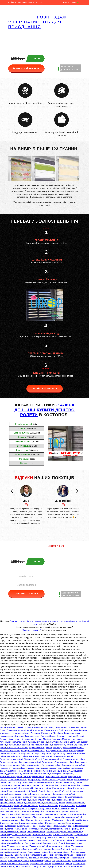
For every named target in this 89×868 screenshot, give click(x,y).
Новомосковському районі (12, 820)
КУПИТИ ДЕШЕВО (56, 410)
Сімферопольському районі (13, 840)
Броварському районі (42, 753)
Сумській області (15, 843)
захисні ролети (71, 621)
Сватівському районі (17, 838)
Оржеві (19, 727)
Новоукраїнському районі (38, 820)
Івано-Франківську (21, 733)
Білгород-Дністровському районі (68, 748)
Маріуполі (67, 739)
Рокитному (74, 727)
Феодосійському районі (39, 849)
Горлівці (44, 736)
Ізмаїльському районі (10, 785)
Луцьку (74, 730)
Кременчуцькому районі (42, 800)
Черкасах (61, 736)
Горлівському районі (10, 768)
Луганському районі (48, 806)
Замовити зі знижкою (26, 68)
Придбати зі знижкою (44, 388)
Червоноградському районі (62, 855)
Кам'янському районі (62, 788)
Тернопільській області (54, 843)
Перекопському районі (42, 826)
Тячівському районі (39, 846)
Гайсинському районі (30, 765)
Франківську (6, 733)
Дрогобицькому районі (18, 774)
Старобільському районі (61, 840)
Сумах (52, 736)
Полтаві (80, 736)
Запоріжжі (26, 866)
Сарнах (83, 727)
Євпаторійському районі (62, 774)
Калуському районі (49, 785)
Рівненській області (36, 832)
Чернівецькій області (38, 858)
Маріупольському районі (39, 809)
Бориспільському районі (19, 753)
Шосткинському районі (18, 864)
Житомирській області (34, 777)
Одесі (44, 866)
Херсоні (4, 739)
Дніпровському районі (54, 768)
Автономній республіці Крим (13, 742)
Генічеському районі (51, 765)
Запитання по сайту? (32, 630)
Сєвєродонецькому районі (41, 838)
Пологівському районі (18, 829)
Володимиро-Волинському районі (58, 762)
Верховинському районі (41, 756)
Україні (80, 866)
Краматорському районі (53, 797)
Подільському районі (64, 826)
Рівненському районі (56, 832)
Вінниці (39, 739)
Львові (67, 866)
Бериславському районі (40, 748)
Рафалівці (49, 727)
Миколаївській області (11, 811)
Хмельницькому (32, 736)
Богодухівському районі (57, 751)
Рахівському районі (16, 832)
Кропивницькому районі (11, 803)
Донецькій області (61, 771)
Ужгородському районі (60, 846)
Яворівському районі (62, 864)
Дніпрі (51, 866)
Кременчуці (47, 733)
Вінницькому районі (52, 759)
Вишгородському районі (11, 759)
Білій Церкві (64, 730)
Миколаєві (78, 739)
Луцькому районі (67, 806)
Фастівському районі (17, 849)
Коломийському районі (18, 794)
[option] (26, 505)
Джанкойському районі (31, 768)
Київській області (37, 791)
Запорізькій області (17, 780)
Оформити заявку (26, 594)
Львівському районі (17, 809)
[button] (12, 491)
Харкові (59, 866)
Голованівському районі (74, 765)
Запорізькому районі (37, 780)
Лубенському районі (10, 806)
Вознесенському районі (74, 759)
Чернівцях (58, 733)
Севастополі (15, 739)
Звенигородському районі (61, 780)
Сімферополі (28, 739)
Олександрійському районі (31, 823)
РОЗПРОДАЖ (52, 17)
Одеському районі (9, 823)
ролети (45, 621)
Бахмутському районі (58, 742)
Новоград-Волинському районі (67, 817)
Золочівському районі (18, 782)
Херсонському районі (38, 852)
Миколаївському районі (33, 811)
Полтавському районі (59, 829)
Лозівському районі (75, 803)
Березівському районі (18, 748)
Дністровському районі (19, 771)
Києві (73, 866)
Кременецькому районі (18, 800)
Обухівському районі (61, 820)
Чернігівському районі (19, 861)
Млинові (11, 727)
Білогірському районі (10, 751)
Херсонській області (17, 852)
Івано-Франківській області (42, 782)
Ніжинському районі (77, 814)
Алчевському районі (38, 742)
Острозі (27, 727)
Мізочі (3, 727)
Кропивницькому (72, 733)
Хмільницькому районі (18, 855)
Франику (83, 730)
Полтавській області (39, 829)
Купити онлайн (72, 2)
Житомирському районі (11, 777)
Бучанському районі (63, 753)
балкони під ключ (18, 621)
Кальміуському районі (70, 785)
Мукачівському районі (31, 814)
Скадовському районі (38, 840)
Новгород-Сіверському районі (37, 817)
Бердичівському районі (40, 745)
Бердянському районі (63, 745)
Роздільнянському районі (19, 835)
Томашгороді (61, 727)
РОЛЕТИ (29, 415)
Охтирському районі (55, 823)
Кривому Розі (14, 866)
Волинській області (9, 762)
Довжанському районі (41, 771)
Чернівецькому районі (60, 858)
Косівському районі (31, 797)
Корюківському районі (10, 797)
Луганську (56, 739)
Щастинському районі (40, 864)
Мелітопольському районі (65, 809)
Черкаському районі (18, 858)
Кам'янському (6, 736)
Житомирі (19, 736)
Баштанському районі (18, 745)
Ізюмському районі (30, 785)
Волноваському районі (30, 762)
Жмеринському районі (56, 777)
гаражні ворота (56, 621)
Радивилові (38, 727)
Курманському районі (55, 803)
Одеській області (80, 820)
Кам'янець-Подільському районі (36, 788)
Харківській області (60, 849)
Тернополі (35, 733)
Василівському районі (18, 756)
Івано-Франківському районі (69, 782)
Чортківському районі (40, 861)
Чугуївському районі (61, 861)
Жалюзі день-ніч (34, 621)
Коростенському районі (64, 794)
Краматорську (51, 730)
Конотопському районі (41, 794)
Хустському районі (39, 855)
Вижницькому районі (63, 756)
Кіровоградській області (57, 791)
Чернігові (71, 736)
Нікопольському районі (11, 817)
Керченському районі (17, 791)
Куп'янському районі (34, 803)
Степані (22, 730)
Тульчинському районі (18, 846)
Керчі (29, 730)
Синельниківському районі (67, 838)
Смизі (3, 730)
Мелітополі (38, 730)
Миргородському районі (57, 811)
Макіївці (47, 739)
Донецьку (36, 866)
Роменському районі (42, 835)
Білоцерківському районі (33, 751)
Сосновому (12, 730)
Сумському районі (33, 843)
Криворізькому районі (65, 800)
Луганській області (29, 806)
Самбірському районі (63, 835)
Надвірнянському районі (55, 814)
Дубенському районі (40, 774)
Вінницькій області (33, 759)
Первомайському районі (19, 826)
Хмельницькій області (60, 852)
